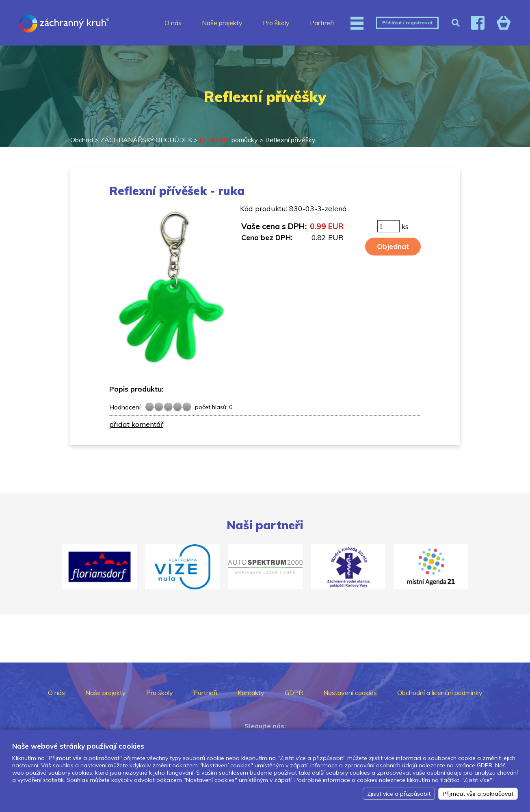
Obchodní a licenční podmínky (440, 693)
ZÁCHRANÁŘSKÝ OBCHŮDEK (146, 140)
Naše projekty (222, 23)
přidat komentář (136, 424)
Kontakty (251, 693)
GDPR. (485, 765)
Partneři (322, 23)
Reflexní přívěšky (290, 140)
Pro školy (276, 23)
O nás (173, 23)
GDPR (294, 693)
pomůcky (229, 140)
